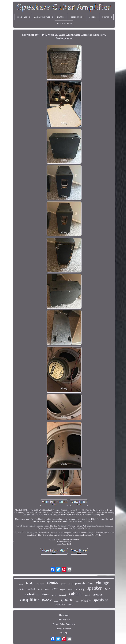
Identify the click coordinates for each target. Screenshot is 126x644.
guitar (67, 600)
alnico (47, 590)
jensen (63, 584)
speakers (101, 600)
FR (66, 633)
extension (41, 584)
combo (53, 582)
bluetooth (63, 595)
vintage (102, 583)
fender (30, 583)
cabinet (75, 594)
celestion (33, 594)
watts (54, 595)
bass (45, 594)
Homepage (64, 615)
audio (21, 589)
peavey (56, 602)
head (70, 604)
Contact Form (64, 620)
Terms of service (64, 629)
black (47, 600)
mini (40, 589)
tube (90, 583)
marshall (31, 589)
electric (86, 601)
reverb (87, 595)
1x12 (107, 589)
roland (70, 590)
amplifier (30, 600)
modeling (80, 589)
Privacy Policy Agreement (64, 624)
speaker (95, 588)
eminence (60, 604)
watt (55, 589)
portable (80, 583)
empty (63, 590)
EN (62, 633)
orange (21, 584)
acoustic (98, 595)
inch (77, 602)
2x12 (70, 584)
